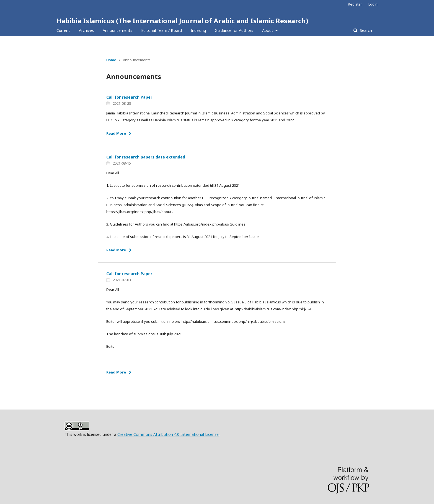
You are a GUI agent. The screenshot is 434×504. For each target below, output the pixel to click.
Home (111, 60)
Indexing (198, 30)
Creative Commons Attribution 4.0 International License (168, 434)
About (268, 30)
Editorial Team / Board (162, 30)
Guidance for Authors (234, 30)
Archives (86, 30)
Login (373, 4)
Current (63, 30)
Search (365, 30)
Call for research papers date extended (146, 157)
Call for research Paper (129, 97)
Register (355, 4)
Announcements (117, 30)
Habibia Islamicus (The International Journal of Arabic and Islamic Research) (182, 21)
